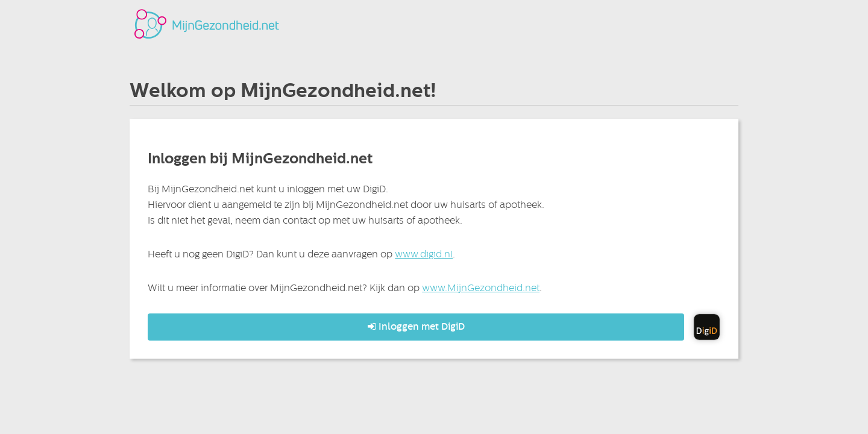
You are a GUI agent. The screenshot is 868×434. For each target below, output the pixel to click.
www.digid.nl (424, 254)
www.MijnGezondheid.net (481, 288)
